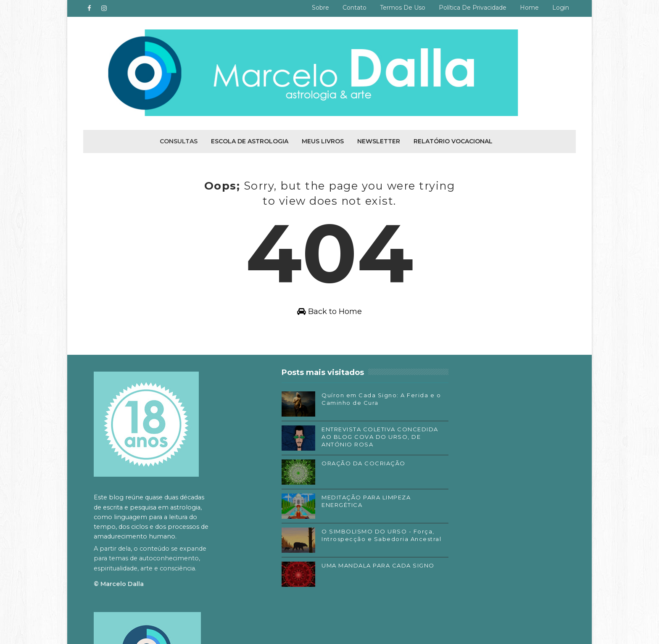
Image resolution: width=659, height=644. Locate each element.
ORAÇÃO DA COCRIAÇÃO (337, 465)
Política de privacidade (472, 8)
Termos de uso (402, 8)
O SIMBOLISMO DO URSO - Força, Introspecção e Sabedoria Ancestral (340, 541)
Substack (434, 546)
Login (560, 8)
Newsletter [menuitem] (379, 140)
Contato (354, 8)
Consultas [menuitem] (179, 140)
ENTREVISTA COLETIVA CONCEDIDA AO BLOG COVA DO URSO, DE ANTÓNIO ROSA (345, 439)
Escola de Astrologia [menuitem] (250, 140)
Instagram (436, 534)
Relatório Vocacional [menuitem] (453, 140)
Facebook (435, 522)
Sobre (320, 8)
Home (529, 8)
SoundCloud (439, 559)
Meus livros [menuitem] (323, 140)
